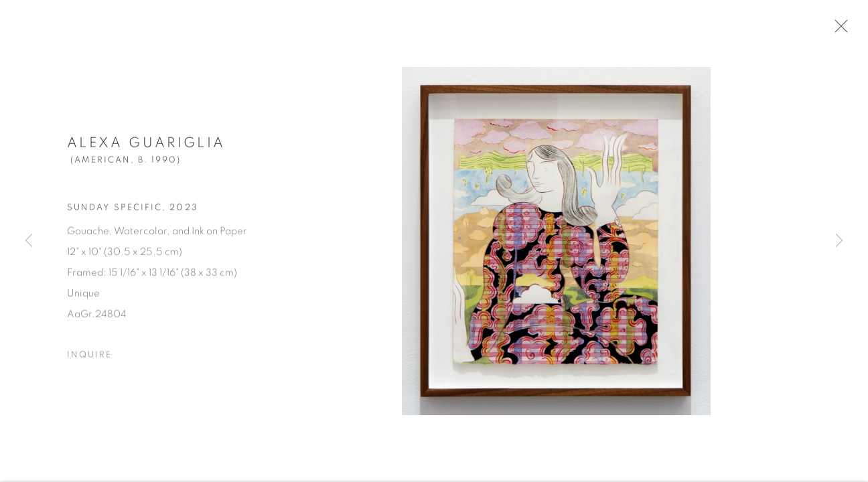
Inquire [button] (89, 358)
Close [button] (838, 30)
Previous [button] (29, 241)
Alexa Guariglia (146, 146)
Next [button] (839, 241)
